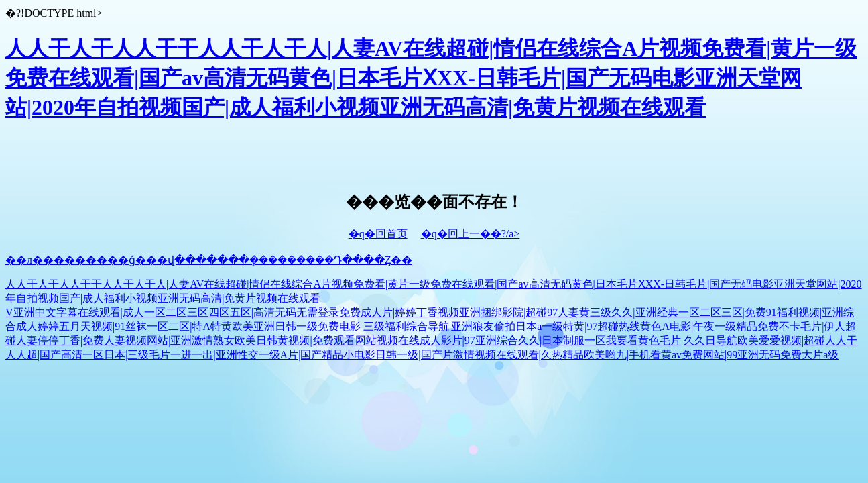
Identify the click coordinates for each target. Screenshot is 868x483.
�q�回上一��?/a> (471, 234)
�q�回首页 (378, 234)
